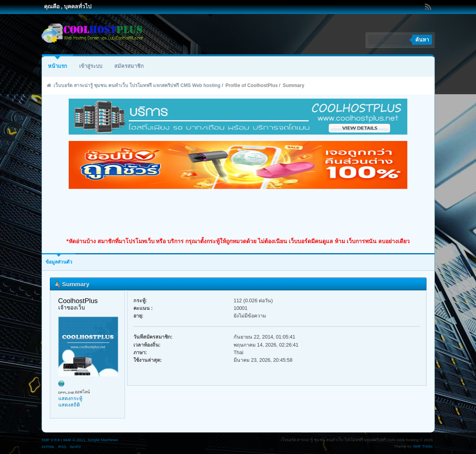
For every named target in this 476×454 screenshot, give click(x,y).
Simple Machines (103, 440)
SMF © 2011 (74, 440)
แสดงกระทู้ (70, 398)
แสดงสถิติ (69, 405)
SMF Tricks (423, 446)
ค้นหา (422, 40)
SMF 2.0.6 (51, 440)
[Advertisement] (238, 213)
